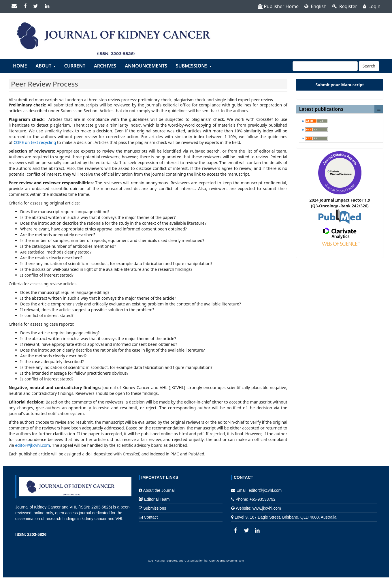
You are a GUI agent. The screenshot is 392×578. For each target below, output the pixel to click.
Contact (151, 517)
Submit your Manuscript (340, 85)
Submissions (155, 508)
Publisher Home (278, 6)
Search (369, 66)
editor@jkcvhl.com (32, 445)
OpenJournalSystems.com (227, 561)
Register (345, 6)
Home (20, 66)
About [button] (45, 66)
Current (75, 66)
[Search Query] (325, 66)
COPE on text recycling (35, 142)
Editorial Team (157, 499)
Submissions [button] (194, 66)
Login (372, 6)
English (315, 6)
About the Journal (159, 490)
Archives (105, 66)
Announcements (146, 66)
